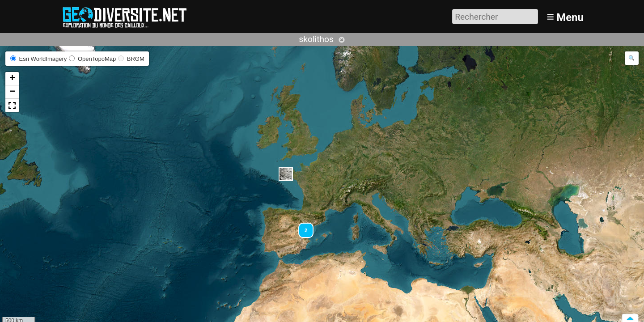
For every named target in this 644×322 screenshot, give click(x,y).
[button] (286, 174)
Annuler (342, 40)
